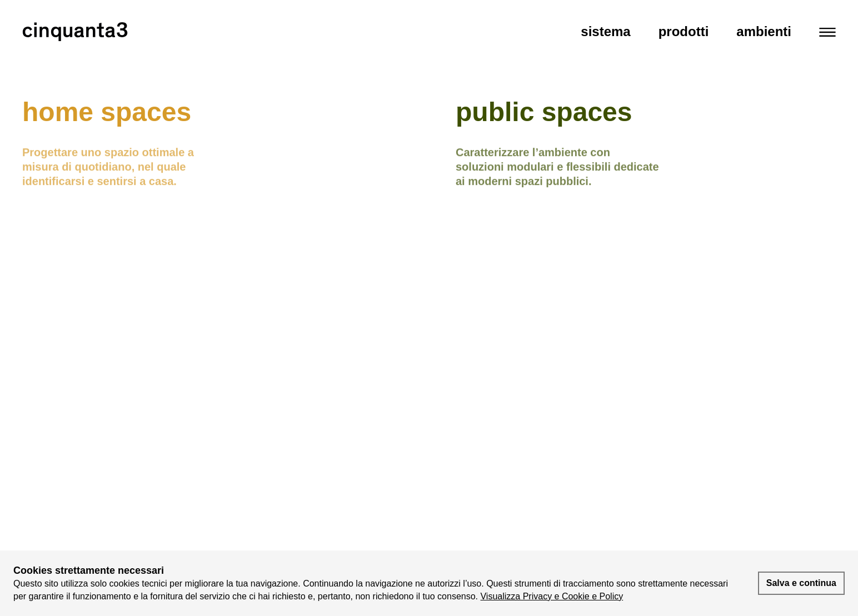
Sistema (605, 31)
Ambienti (764, 31)
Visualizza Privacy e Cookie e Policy (552, 596)
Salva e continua (801, 583)
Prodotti (684, 31)
